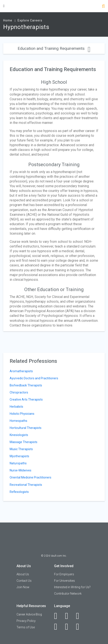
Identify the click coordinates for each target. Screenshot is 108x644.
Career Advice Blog (29, 614)
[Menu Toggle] (4, 6)
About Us (23, 574)
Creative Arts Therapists (26, 399)
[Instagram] (58, 627)
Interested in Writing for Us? (72, 587)
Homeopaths (18, 421)
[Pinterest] (69, 627)
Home (8, 20)
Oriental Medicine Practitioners (30, 477)
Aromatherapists (21, 371)
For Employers (64, 574)
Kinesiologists (19, 435)
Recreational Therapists (26, 485)
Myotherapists (19, 456)
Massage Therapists (24, 442)
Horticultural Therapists (26, 428)
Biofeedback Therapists (26, 385)
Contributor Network (68, 594)
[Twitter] (80, 616)
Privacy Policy (26, 621)
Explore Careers (30, 20)
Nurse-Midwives (21, 470)
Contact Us (24, 581)
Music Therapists (21, 449)
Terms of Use (26, 627)
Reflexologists (19, 492)
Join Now (23, 587)
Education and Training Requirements (54, 48)
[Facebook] (58, 616)
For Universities (65, 581)
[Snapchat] (80, 627)
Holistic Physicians (22, 414)
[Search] (103, 7)
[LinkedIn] (69, 616)
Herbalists (16, 407)
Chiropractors (19, 392)
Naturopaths (18, 463)
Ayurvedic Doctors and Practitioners (34, 378)
